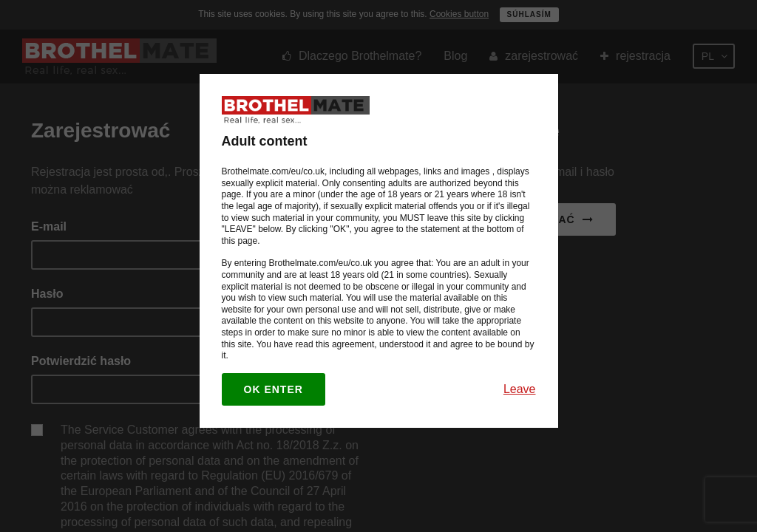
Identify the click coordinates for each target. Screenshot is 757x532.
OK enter (274, 389)
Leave (520, 389)
